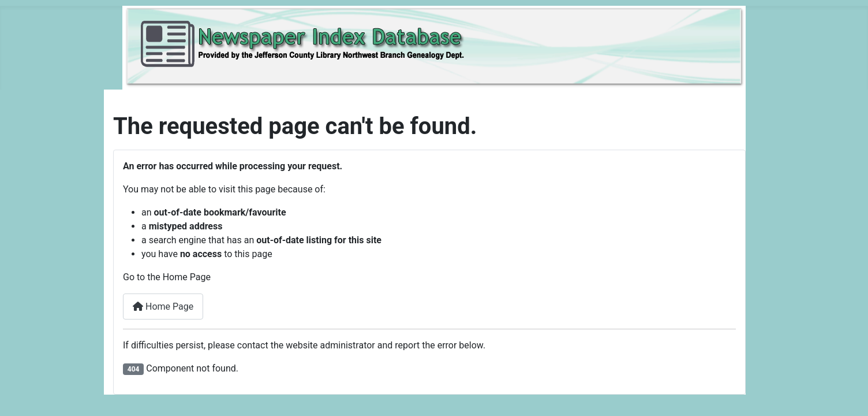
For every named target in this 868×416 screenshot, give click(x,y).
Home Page (163, 307)
